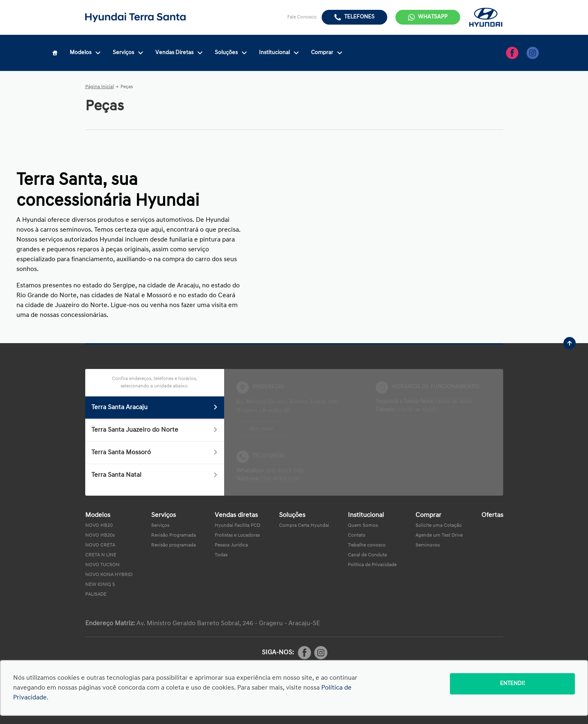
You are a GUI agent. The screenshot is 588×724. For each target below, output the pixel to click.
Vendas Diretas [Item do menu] (179, 53)
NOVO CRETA (100, 545)
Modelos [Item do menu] (85, 53)
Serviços (160, 526)
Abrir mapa (261, 429)
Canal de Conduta (367, 555)
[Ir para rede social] (512, 53)
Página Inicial (100, 87)
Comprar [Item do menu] (327, 53)
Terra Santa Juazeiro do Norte (155, 430)
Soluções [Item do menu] (231, 53)
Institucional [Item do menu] (279, 53)
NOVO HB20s (100, 535)
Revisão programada (174, 545)
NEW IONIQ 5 (100, 585)
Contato (357, 535)
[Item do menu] (55, 53)
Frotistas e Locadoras (237, 535)
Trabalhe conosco (367, 545)
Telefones (359, 17)
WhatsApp (433, 17)
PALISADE (96, 594)
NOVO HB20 (99, 526)
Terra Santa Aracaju (155, 408)
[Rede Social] (304, 653)
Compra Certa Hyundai (304, 526)
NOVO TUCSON (102, 565)
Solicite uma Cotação (439, 526)
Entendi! (512, 684)
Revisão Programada (174, 535)
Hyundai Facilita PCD (237, 526)
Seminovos (428, 545)
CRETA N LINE (101, 555)
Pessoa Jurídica (231, 545)
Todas (221, 555)
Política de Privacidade (372, 565)
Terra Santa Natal (155, 475)
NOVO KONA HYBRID (109, 575)
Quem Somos (363, 526)
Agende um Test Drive (439, 535)
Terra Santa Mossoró (155, 453)
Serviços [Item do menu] (128, 53)
